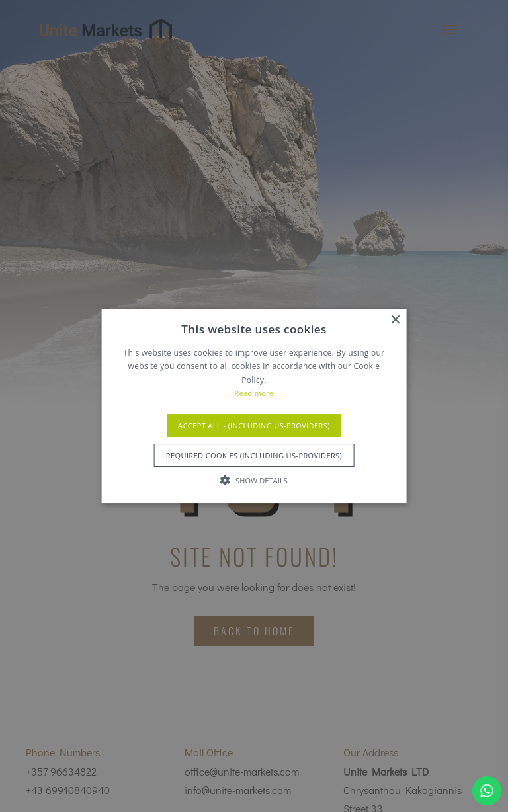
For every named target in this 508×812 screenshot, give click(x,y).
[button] (254, 480)
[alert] (254, 406)
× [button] (395, 320)
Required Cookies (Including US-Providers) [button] (254, 455)
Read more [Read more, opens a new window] (254, 393)
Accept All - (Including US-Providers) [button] (254, 426)
